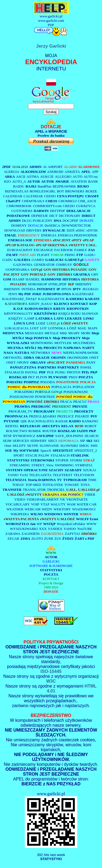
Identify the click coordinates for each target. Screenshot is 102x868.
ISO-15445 (51, 671)
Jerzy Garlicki (51, 48)
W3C (51, 681)
